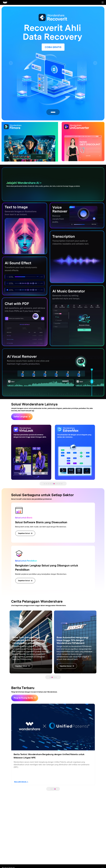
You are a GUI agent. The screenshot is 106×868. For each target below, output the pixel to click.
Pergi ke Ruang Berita (23, 697)
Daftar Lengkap (21, 417)
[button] (11, 63)
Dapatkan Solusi (25, 533)
